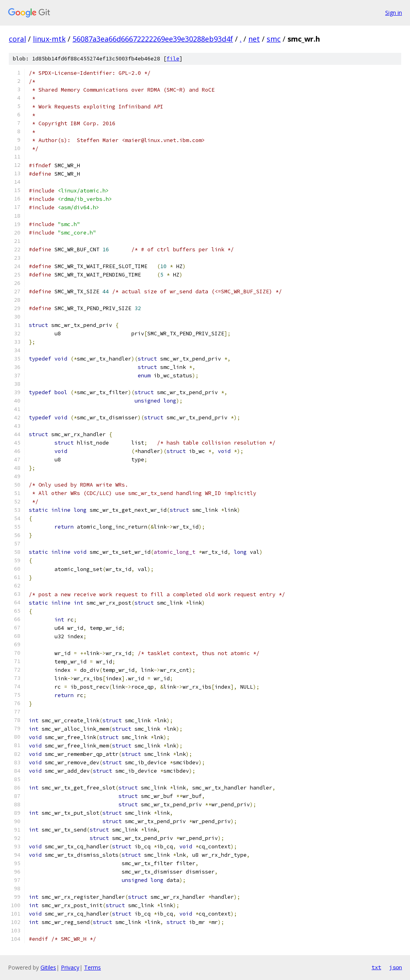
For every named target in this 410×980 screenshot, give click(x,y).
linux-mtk (49, 39)
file (173, 59)
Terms (92, 967)
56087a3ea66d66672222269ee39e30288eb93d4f (153, 39)
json (396, 967)
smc (274, 39)
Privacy (70, 967)
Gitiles (48, 967)
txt (376, 967)
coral (17, 39)
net (254, 39)
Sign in (394, 13)
